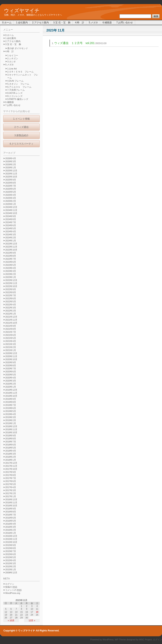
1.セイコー (13, 55)
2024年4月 (11, 231)
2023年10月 (11, 250)
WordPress (108, 640)
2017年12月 (11, 463)
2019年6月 (11, 408)
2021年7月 (11, 332)
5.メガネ (93, 23)
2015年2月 (11, 566)
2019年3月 (11, 417)
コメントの (13, 590)
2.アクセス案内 (40, 23)
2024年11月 (11, 210)
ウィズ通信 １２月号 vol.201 (74, 43)
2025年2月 (11, 201)
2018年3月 (11, 454)
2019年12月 (11, 390)
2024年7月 (11, 222)
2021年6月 (11, 335)
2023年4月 (11, 268)
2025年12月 (11, 171)
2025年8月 (11, 183)
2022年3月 (11, 308)
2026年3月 (11, 161)
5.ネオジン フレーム (18, 84)
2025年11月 (11, 174)
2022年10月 (11, 286)
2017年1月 (11, 496)
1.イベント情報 (21, 119)
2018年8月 (11, 439)
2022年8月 (11, 292)
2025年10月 (11, 177)
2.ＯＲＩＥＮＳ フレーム (20, 72)
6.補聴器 (107, 23)
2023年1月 (11, 277)
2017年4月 (11, 487)
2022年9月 (11, 289)
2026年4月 (11, 158)
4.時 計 (80, 23)
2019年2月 (11, 420)
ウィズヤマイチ (22, 10)
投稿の (11, 587)
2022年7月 (11, 295)
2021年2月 (11, 347)
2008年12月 (11, 573)
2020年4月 (11, 378)
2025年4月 (11, 195)
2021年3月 (11, 344)
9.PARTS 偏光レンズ (18, 99)
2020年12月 (11, 353)
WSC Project (145, 640)
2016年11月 (11, 502)
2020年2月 (11, 384)
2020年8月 (11, 365)
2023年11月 (11, 247)
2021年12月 (11, 317)
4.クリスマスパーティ (21, 144)
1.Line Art (12, 69)
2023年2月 (11, 274)
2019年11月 (11, 393)
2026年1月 (11, 167)
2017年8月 (11, 475)
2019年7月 (11, 405)
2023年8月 (11, 256)
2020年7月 (11, 368)
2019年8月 (11, 402)
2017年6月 (11, 481)
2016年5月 (11, 521)
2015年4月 (11, 560)
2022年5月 (11, 301)
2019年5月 (11, 411)
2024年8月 (11, 219)
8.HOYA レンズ (15, 93)
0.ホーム (7, 23)
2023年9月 (11, 253)
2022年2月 (11, 311)
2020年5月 (11, 375)
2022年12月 (11, 280)
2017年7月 (11, 478)
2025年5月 (11, 192)
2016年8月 (11, 512)
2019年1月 (11, 423)
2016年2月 (11, 530)
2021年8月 (11, 329)
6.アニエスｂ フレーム (19, 87)
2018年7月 (11, 442)
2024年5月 (11, 228)
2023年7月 (11, 259)
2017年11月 (11, 466)
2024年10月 (11, 213)
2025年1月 (11, 204)
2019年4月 (11, 414)
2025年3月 (11, 198)
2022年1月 (11, 314)
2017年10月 (11, 469)
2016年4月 (11, 524)
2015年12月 (11, 536)
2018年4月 (11, 451)
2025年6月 (11, 189)
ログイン (10, 584)
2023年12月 (11, 244)
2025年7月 (11, 186)
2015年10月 (11, 542)
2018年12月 (11, 426)
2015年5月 (11, 557)
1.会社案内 (22, 23)
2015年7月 (11, 551)
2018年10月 (11, 432)
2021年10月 (11, 323)
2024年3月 (11, 234)
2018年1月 (11, 460)
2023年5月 (11, 265)
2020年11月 (11, 356)
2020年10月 (11, 359)
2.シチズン (13, 58)
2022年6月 (11, 298)
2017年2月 (11, 493)
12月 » (32, 620)
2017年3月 (11, 490)
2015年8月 (11, 548)
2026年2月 (11, 164)
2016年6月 (11, 518)
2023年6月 (11, 262)
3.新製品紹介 (21, 135)
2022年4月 (11, 305)
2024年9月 (11, 216)
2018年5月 (11, 448)
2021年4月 (11, 341)
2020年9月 (11, 362)
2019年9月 (11, 399)
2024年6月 (11, 225)
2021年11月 (11, 320)
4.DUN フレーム (15, 81)
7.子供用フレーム (16, 90)
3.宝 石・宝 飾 (62, 23)
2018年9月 (11, 435)
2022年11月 (11, 283)
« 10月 (11, 620)
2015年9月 (11, 545)
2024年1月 (11, 241)
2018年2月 (11, 457)
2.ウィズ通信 (21, 127)
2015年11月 (11, 539)
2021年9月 (11, 326)
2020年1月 (11, 387)
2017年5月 (11, 484)
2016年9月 (11, 509)
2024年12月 (11, 207)
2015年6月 (11, 554)
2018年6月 (11, 445)
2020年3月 (11, 381)
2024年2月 (11, 238)
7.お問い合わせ (125, 23)
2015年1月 (11, 569)
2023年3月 (11, 271)
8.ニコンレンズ (15, 96)
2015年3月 (11, 563)
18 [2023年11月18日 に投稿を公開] (37, 612)
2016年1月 (11, 533)
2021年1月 (11, 350)
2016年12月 (11, 499)
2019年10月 (11, 396)
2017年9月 (11, 472)
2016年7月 (11, 515)
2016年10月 (11, 506)
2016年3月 (11, 527)
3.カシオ (12, 62)
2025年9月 (11, 180)
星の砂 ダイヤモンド (18, 48)
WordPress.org (13, 593)
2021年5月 (11, 338)
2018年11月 (11, 429)
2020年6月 (11, 372)
